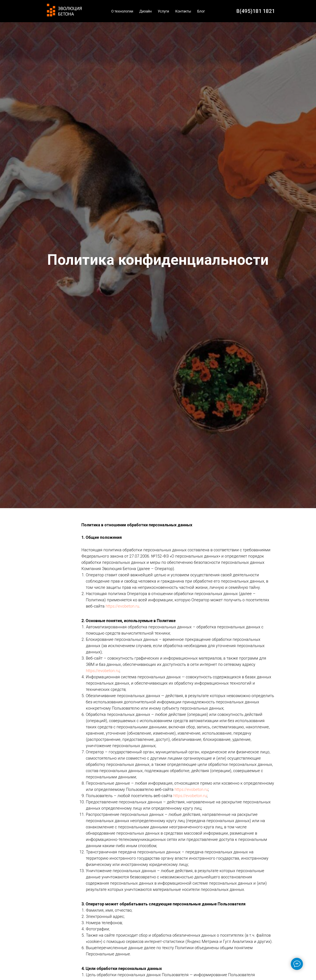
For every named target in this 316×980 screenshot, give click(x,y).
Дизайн (146, 11)
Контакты (183, 11)
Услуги (163, 11)
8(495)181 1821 (256, 11)
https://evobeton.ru (122, 606)
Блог (201, 11)
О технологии (122, 11)
